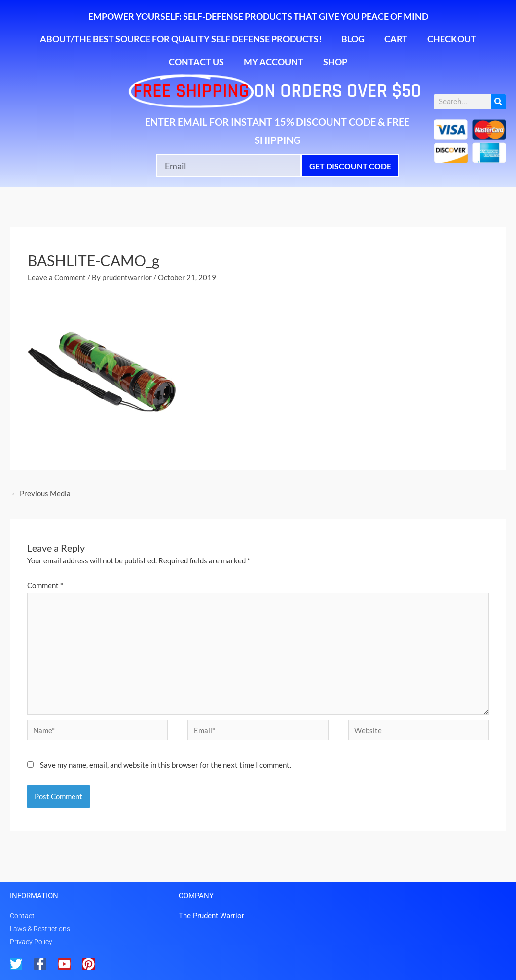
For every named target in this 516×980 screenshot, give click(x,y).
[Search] (498, 102)
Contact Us (196, 62)
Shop (335, 62)
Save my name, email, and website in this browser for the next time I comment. (166, 765)
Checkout (452, 39)
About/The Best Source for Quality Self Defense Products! (181, 39)
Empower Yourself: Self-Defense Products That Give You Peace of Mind (258, 16)
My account (274, 62)
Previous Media (41, 493)
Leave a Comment (57, 277)
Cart (396, 39)
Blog (353, 39)
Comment (45, 585)
